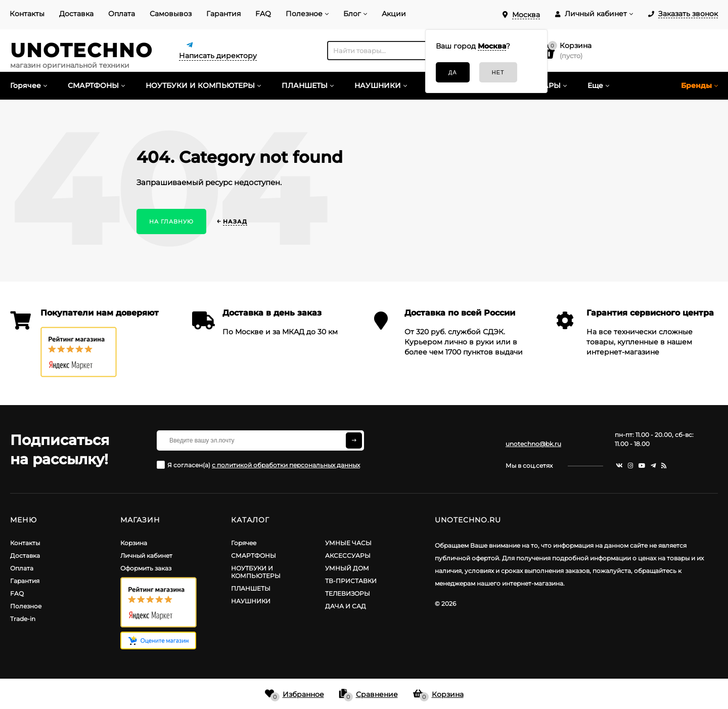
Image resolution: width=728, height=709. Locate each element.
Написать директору (218, 56)
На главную (171, 221)
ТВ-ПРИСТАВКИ (351, 581)
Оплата (122, 14)
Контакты (27, 14)
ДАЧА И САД (346, 606)
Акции (394, 14)
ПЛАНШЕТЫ (251, 588)
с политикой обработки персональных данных (286, 465)
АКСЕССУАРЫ (348, 556)
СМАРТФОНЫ (254, 556)
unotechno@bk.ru (533, 444)
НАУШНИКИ (251, 601)
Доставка (76, 14)
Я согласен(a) (258, 465)
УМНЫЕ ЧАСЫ (348, 543)
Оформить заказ (146, 568)
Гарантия (223, 14)
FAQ (263, 14)
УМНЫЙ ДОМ (347, 568)
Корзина (134, 543)
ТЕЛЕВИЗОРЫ (348, 593)
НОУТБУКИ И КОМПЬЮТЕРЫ (256, 572)
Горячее (244, 543)
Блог (352, 14)
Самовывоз (171, 14)
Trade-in (23, 619)
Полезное (304, 14)
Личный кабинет (146, 556)
